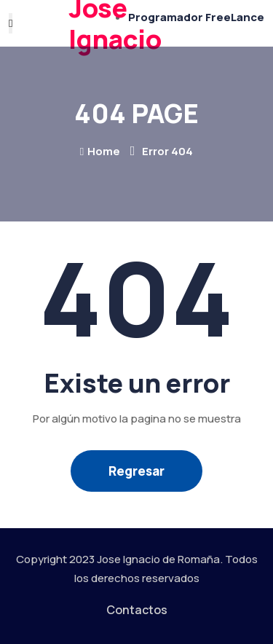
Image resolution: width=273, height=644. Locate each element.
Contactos (137, 610)
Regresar (136, 471)
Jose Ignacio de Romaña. (160, 559)
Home (100, 151)
